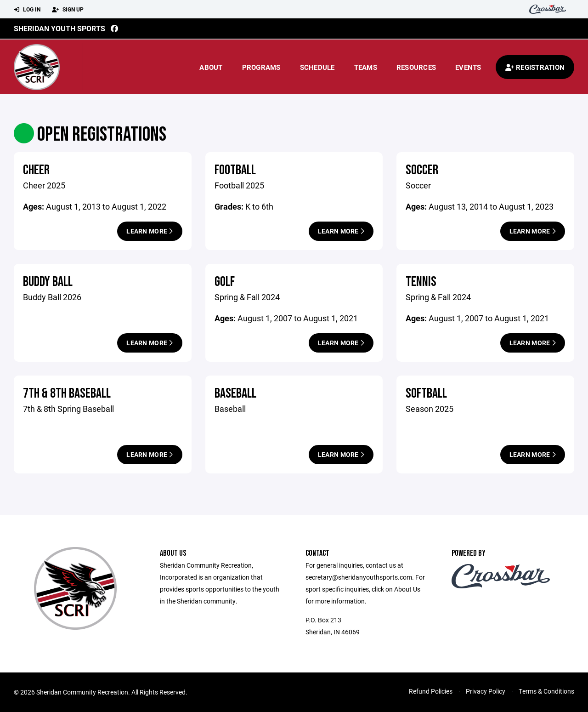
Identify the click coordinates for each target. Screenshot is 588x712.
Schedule (317, 67)
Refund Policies (431, 691)
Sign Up (68, 10)
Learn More (150, 231)
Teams (366, 67)
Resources (416, 67)
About (211, 67)
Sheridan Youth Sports (59, 28)
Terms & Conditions (546, 691)
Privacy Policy (486, 691)
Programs (261, 67)
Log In (27, 10)
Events (468, 67)
